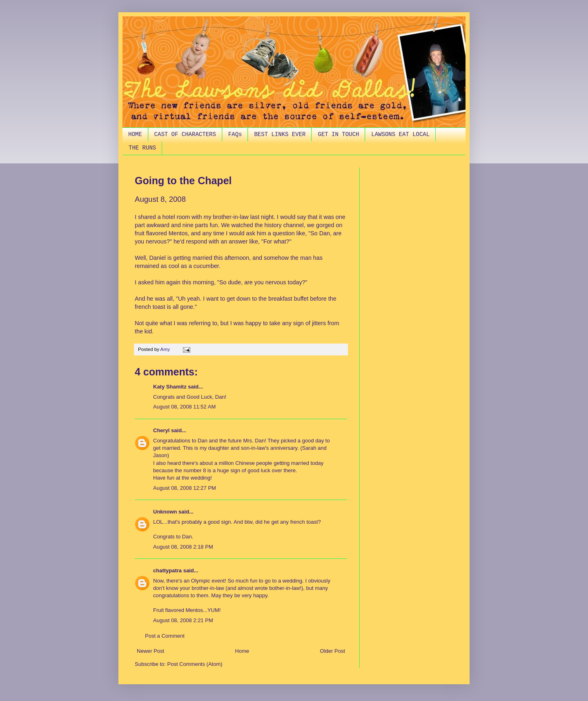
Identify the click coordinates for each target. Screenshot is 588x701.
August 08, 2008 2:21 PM (183, 620)
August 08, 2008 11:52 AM (184, 407)
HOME (135, 134)
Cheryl (161, 430)
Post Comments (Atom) (195, 664)
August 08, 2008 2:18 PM (183, 547)
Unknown (165, 512)
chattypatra (167, 570)
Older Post (333, 651)
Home (242, 651)
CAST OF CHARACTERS (185, 134)
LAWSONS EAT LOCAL (400, 134)
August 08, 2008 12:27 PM (185, 488)
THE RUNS (142, 148)
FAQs (235, 134)
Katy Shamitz (170, 387)
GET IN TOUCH (338, 134)
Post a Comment (165, 636)
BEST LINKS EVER (280, 134)
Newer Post (150, 651)
